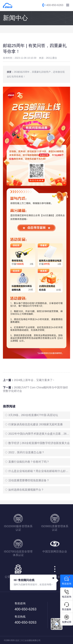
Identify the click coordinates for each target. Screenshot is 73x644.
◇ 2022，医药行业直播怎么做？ (25, 452)
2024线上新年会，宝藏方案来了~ (34, 380)
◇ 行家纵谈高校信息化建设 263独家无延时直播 (34, 424)
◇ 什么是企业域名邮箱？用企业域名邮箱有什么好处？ (37, 471)
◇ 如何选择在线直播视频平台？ (24, 490)
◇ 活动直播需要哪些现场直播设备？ (27, 480)
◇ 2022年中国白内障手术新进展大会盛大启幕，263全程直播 (37, 434)
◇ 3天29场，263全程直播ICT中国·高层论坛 (31, 415)
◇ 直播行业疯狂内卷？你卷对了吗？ (27, 462)
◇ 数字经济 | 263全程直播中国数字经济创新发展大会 (37, 443)
